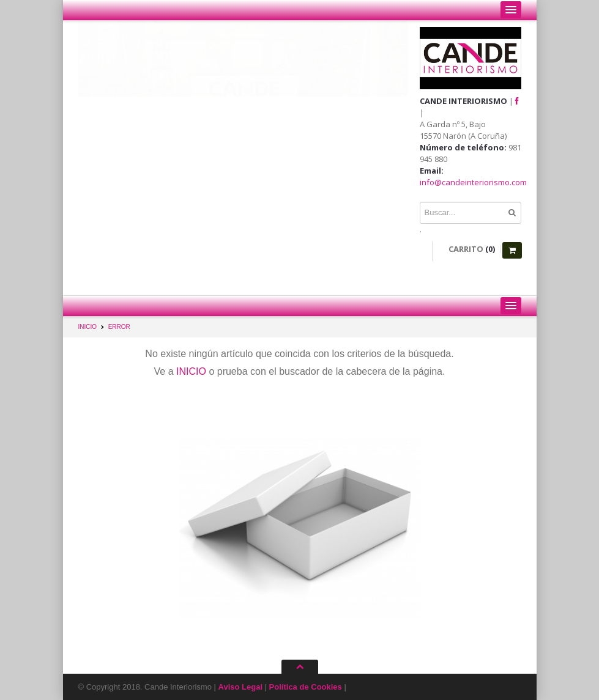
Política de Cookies (306, 687)
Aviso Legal (240, 687)
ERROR (119, 327)
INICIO (88, 327)
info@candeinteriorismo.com (473, 182)
